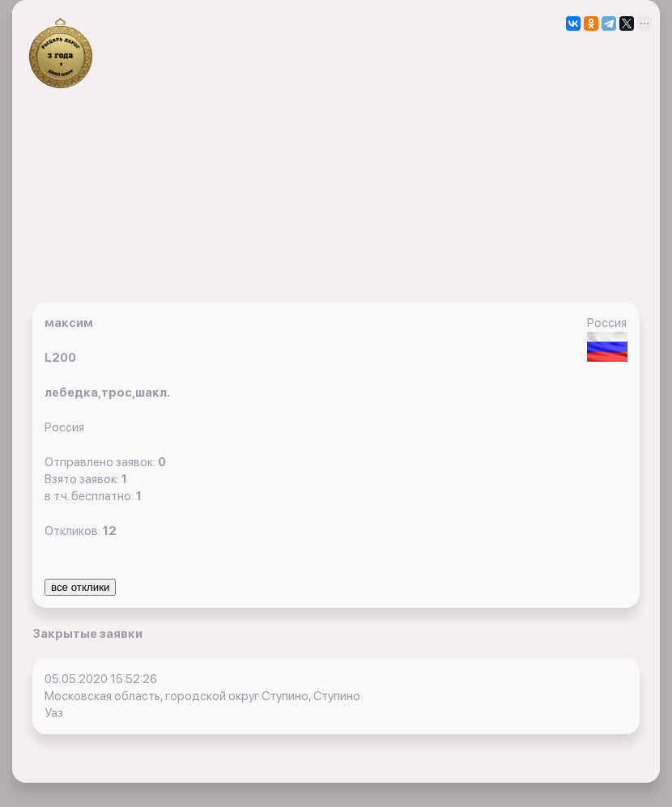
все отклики (80, 587)
